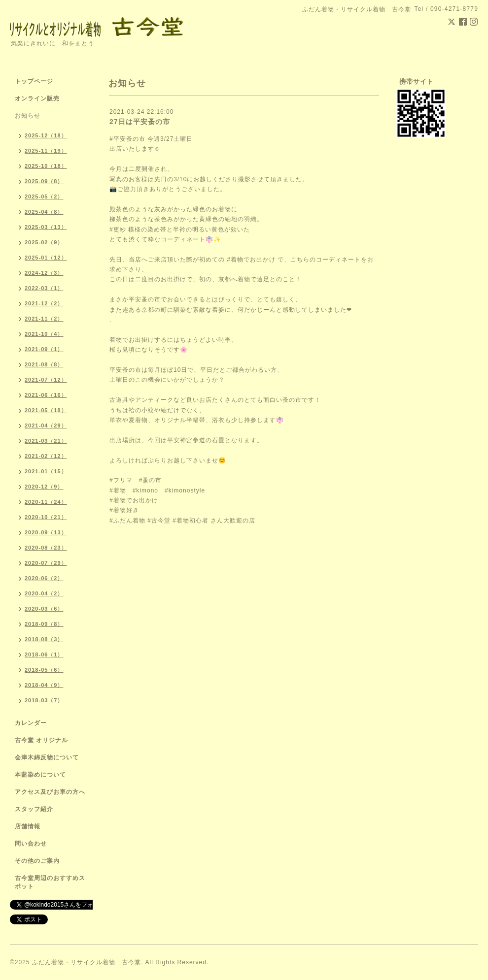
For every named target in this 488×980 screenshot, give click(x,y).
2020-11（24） (46, 502)
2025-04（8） (44, 212)
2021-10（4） (44, 334)
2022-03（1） (44, 288)
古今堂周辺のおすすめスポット (50, 882)
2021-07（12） (46, 380)
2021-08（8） (44, 364)
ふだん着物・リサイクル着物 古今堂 (87, 962)
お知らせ (28, 116)
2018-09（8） (44, 624)
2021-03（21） (46, 441)
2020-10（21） (46, 517)
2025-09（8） (44, 181)
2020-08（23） (46, 548)
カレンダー (31, 723)
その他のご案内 (37, 861)
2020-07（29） (46, 563)
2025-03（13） (46, 227)
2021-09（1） (44, 349)
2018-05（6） (44, 670)
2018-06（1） (44, 654)
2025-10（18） (46, 166)
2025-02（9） (44, 242)
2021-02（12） (46, 456)
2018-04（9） (44, 685)
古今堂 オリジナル (41, 740)
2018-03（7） (44, 700)
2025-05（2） (44, 196)
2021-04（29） (46, 425)
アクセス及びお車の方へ (50, 792)
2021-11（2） (44, 319)
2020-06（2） (44, 578)
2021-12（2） (44, 303)
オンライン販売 (37, 98)
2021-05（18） (46, 410)
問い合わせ (31, 844)
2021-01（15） (46, 471)
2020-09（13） (46, 532)
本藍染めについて (40, 775)
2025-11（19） (46, 151)
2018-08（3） (44, 639)
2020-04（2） (44, 593)
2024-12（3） (44, 273)
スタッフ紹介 (34, 809)
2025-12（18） (46, 135)
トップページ (34, 81)
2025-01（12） (46, 258)
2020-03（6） (44, 609)
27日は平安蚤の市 (140, 122)
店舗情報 (28, 826)
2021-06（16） (46, 395)
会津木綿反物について (47, 757)
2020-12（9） (44, 487)
